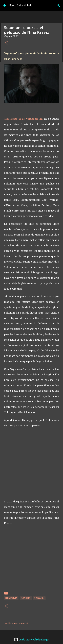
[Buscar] (58, 5)
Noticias (26, 598)
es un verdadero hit (23, 119)
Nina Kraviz (11, 598)
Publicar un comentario (17, 624)
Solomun (39, 598)
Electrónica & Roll (21, 5)
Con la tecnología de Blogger (32, 640)
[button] (6, 43)
